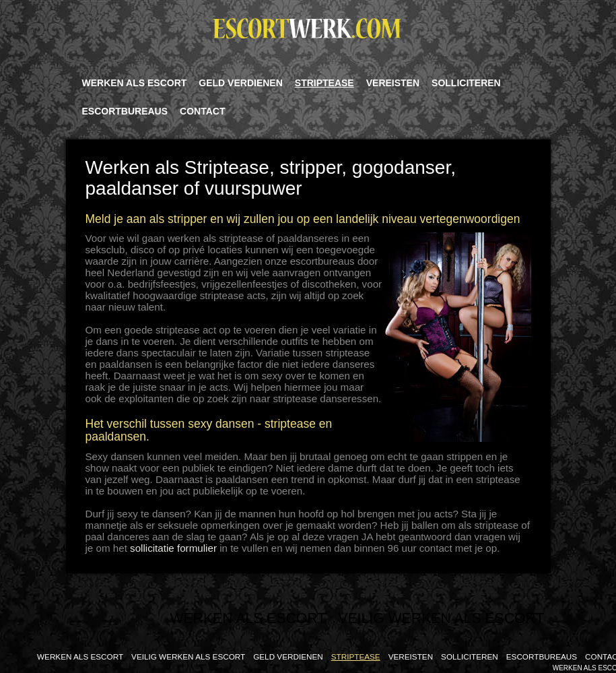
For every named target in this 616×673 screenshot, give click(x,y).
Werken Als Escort (135, 83)
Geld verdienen (240, 83)
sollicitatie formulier (173, 548)
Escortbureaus (125, 111)
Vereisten (393, 83)
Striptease (324, 83)
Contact (202, 111)
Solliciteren (466, 83)
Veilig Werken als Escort (441, 618)
